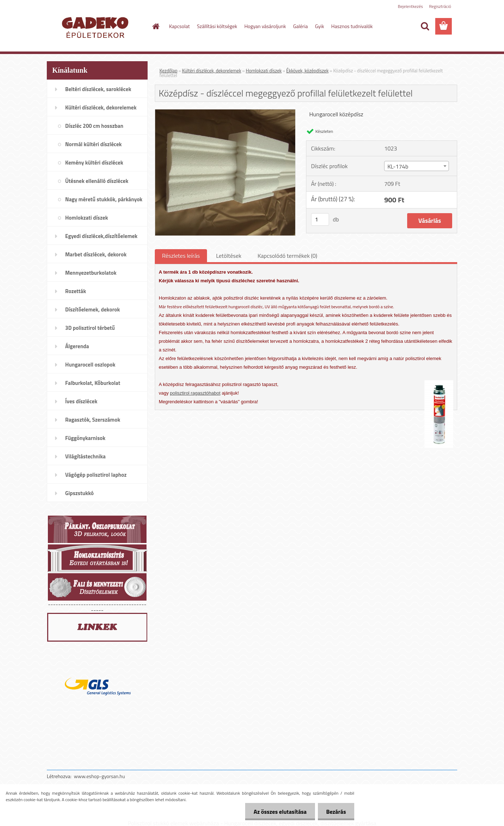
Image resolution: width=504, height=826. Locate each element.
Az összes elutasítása (278, 812)
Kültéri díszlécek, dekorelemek (212, 71)
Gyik (319, 26)
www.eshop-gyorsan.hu (99, 776)
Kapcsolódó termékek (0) (287, 256)
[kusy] (320, 219)
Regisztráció (440, 6)
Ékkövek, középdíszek (307, 71)
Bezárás (335, 812)
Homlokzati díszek (264, 71)
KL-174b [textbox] (398, 166)
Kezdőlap (168, 71)
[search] (425, 26)
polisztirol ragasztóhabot (195, 393)
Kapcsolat (180, 26)
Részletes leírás (181, 256)
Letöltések (229, 256)
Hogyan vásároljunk (265, 26)
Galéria (300, 26)
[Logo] (96, 27)
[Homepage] (156, 26)
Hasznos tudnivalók (352, 26)
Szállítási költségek (217, 26)
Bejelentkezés (410, 6)
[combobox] (416, 166)
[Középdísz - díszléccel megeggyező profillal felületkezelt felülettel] (225, 112)
